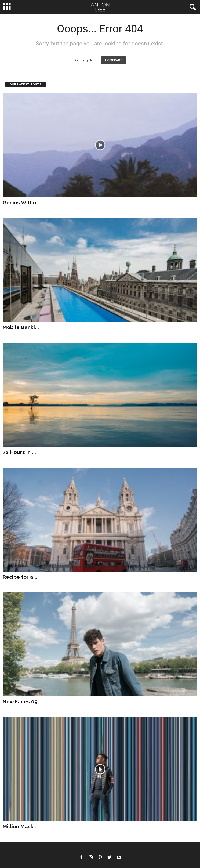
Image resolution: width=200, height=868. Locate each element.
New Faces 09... (22, 701)
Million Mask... (20, 826)
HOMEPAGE (114, 60)
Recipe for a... (20, 577)
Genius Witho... (21, 202)
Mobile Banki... (21, 327)
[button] (192, 7)
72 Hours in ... (19, 452)
